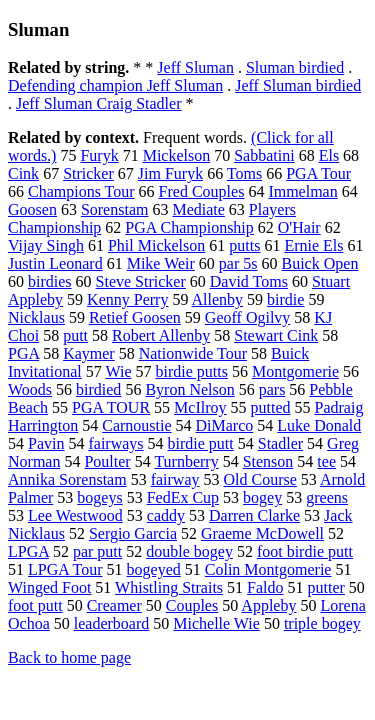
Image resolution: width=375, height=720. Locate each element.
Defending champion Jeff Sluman (115, 85)
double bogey (189, 551)
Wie (118, 371)
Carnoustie (136, 425)
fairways (115, 443)
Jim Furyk (170, 173)
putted (271, 407)
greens (327, 497)
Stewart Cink (276, 335)
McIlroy (200, 407)
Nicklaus (36, 317)
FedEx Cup (183, 497)
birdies (50, 281)
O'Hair (299, 227)
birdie (285, 299)
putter (326, 587)
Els (329, 155)
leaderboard (112, 623)
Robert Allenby (161, 335)
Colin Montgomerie (268, 569)
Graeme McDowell (262, 533)
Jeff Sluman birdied (298, 85)
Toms (244, 173)
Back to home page (69, 657)
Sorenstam (115, 209)
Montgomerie (295, 371)
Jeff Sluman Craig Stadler (98, 103)
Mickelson (177, 155)
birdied (98, 389)
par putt (97, 551)
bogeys (99, 497)
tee (326, 461)
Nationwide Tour (193, 353)
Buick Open (320, 263)
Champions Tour (81, 191)
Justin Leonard (55, 263)
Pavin (46, 443)
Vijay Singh (46, 245)
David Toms (249, 281)
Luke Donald (319, 425)
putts (244, 245)
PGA (23, 353)
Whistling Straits (169, 587)
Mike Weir (161, 263)
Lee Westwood (75, 515)
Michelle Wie (216, 623)
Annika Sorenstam (67, 479)
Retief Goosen (135, 317)
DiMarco (225, 425)
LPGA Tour (65, 569)
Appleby (268, 605)
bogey (262, 497)
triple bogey (322, 623)
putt (75, 335)
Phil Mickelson (156, 245)
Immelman (302, 191)
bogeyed (154, 569)
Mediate (198, 209)
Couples (192, 605)
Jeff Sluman (195, 67)
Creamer (114, 605)
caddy (166, 515)
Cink (23, 173)
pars (272, 389)
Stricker (88, 173)
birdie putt (201, 443)
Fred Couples (202, 191)
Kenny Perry (127, 299)
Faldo (265, 587)
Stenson (268, 461)
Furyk (99, 155)
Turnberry (186, 461)
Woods (30, 389)
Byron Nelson (189, 389)
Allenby (218, 299)
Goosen (32, 209)
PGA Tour (318, 173)
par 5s (238, 263)
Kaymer (89, 353)
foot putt (35, 605)
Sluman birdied (295, 67)
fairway (175, 479)
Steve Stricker (141, 281)
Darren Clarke (254, 515)
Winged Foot (49, 587)
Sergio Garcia (133, 533)
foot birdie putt (305, 551)
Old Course (260, 479)
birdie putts (192, 371)
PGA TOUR (111, 407)
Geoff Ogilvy (247, 317)
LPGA (28, 551)
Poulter (107, 461)
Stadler (280, 443)
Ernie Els (313, 245)
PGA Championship (189, 227)
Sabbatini (264, 155)
